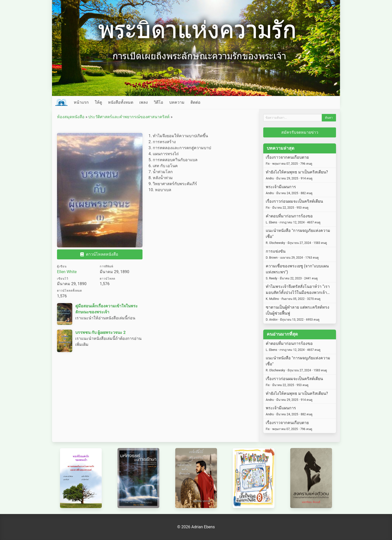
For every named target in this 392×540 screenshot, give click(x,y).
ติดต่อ (195, 102)
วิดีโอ (158, 102)
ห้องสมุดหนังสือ (71, 117)
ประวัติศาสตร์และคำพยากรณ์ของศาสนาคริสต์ (129, 117)
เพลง (143, 102)
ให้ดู (98, 102)
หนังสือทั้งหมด (121, 102)
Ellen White (67, 272)
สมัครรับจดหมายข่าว (300, 132)
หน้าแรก (81, 102)
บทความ (177, 102)
